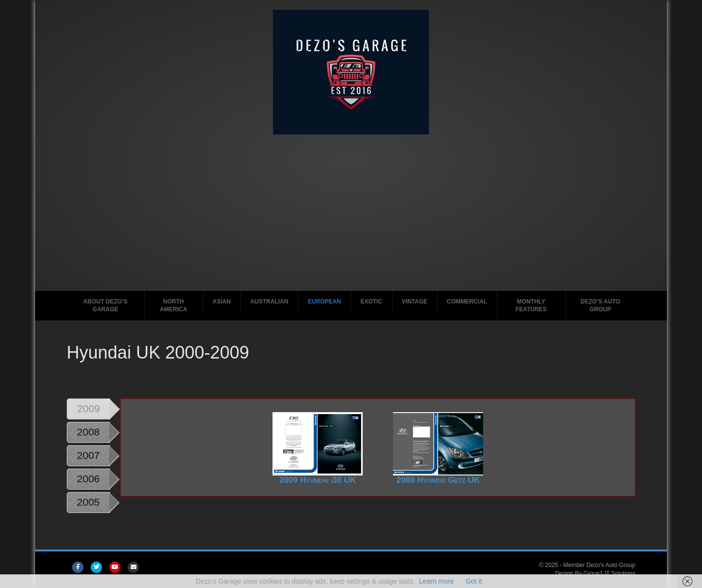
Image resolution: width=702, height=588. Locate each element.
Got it (474, 581)
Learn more (437, 581)
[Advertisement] (351, 208)
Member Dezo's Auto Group (599, 565)
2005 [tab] (88, 502)
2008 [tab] (88, 432)
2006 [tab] (88, 479)
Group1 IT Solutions (610, 573)
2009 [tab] (88, 408)
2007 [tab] (88, 455)
